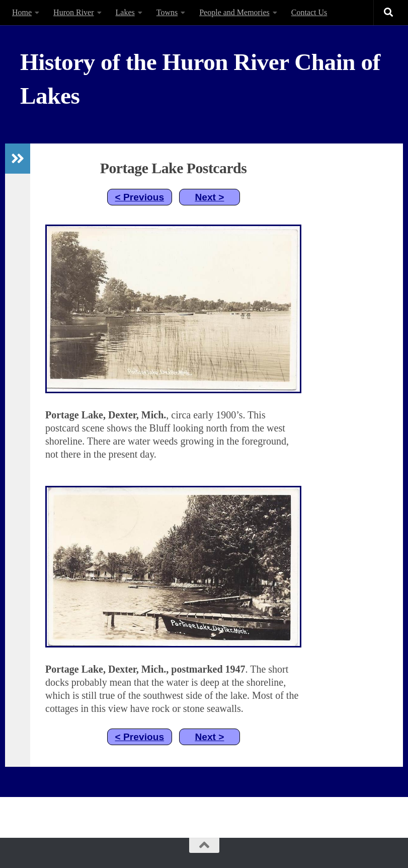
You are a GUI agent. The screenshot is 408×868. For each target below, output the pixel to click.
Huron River (73, 12)
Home (22, 12)
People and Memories (234, 12)
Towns (167, 12)
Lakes (125, 12)
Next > (209, 197)
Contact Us (309, 12)
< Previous (140, 197)
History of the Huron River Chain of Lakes (200, 79)
